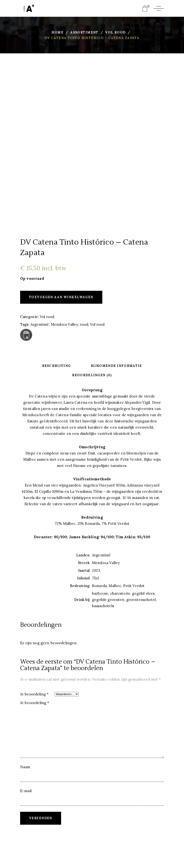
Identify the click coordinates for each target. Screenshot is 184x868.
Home (57, 32)
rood (84, 324)
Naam (25, 767)
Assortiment (84, 32)
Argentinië (40, 324)
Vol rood (115, 32)
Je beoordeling (34, 694)
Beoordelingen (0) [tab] (92, 375)
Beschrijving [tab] (57, 366)
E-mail (26, 791)
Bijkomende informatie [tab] (116, 366)
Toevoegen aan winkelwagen (61, 297)
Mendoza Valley (64, 324)
